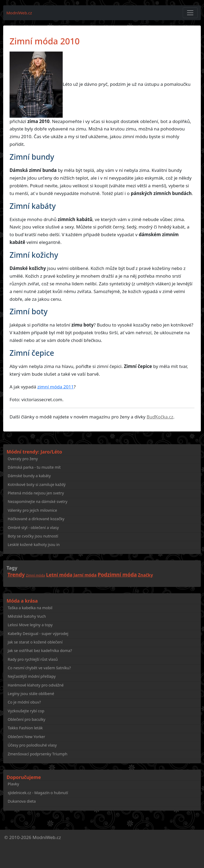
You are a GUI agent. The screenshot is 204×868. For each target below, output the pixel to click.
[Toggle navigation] (190, 13)
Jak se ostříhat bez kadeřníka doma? (40, 651)
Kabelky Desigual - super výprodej (38, 634)
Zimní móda (36, 575)
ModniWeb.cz (47, 837)
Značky (145, 575)
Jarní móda (85, 575)
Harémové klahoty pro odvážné (36, 685)
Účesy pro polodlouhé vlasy (32, 745)
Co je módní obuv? (24, 702)
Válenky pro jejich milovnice (32, 510)
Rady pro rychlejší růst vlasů (33, 659)
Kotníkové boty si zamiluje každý (37, 484)
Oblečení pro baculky (27, 719)
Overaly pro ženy (23, 459)
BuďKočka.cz (160, 417)
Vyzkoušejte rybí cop (26, 711)
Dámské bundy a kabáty (29, 476)
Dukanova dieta (22, 801)
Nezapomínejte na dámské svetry (38, 501)
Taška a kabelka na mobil (30, 608)
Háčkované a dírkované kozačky (36, 519)
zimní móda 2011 (55, 387)
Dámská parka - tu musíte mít (34, 467)
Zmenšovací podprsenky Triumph (38, 754)
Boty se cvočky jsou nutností (33, 536)
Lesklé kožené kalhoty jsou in (34, 545)
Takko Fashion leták (25, 728)
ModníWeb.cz (19, 13)
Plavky (13, 784)
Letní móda (59, 575)
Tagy (12, 568)
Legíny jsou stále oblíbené (31, 694)
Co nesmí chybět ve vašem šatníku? (39, 668)
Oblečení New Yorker (26, 737)
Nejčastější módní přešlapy (32, 676)
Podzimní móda (117, 575)
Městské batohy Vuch (27, 616)
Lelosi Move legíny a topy (30, 625)
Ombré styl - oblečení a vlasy (33, 528)
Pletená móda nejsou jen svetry (36, 493)
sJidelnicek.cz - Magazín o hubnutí (38, 793)
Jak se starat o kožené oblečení (35, 642)
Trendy (16, 575)
